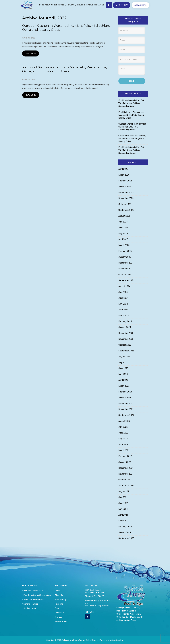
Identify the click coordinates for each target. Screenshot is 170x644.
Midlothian (121, 611)
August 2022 (124, 421)
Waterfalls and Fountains (34, 600)
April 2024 (123, 310)
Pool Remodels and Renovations (37, 595)
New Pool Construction (33, 591)
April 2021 (123, 515)
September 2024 (126, 280)
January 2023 (125, 398)
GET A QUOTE (140, 5)
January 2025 (125, 257)
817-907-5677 (122, 5)
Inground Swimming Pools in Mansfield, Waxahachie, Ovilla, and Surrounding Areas (65, 69)
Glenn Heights (123, 614)
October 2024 (125, 275)
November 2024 (126, 269)
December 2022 (126, 403)
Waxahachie (135, 614)
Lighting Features (31, 604)
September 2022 (126, 415)
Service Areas (61, 621)
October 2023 (125, 345)
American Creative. (116, 640)
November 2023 (126, 339)
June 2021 (123, 503)
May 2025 (123, 233)
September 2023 (126, 351)
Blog (57, 608)
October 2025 (125, 204)
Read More (31, 53)
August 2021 (124, 491)
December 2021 (126, 468)
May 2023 (123, 374)
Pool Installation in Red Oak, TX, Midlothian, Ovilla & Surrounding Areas (132, 103)
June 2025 (123, 228)
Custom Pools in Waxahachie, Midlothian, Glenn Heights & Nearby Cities (132, 138)
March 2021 (124, 521)
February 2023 (125, 392)
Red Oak (125, 617)
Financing (59, 604)
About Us (59, 595)
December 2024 (126, 263)
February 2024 (125, 321)
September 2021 (126, 486)
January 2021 (125, 532)
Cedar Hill (128, 608)
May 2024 (123, 304)
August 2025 (124, 216)
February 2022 (125, 456)
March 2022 (124, 450)
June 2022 (123, 433)
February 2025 (125, 251)
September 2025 (126, 210)
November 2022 (126, 409)
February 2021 (125, 527)
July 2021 (123, 497)
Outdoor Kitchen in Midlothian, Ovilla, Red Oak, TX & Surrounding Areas (132, 127)
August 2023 (124, 357)
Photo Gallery (61, 600)
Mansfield (131, 611)
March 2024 (124, 316)
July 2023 (123, 362)
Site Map (59, 617)
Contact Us (60, 613)
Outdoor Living (30, 608)
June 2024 (123, 298)
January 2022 (125, 462)
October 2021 (125, 480)
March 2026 (124, 175)
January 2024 (125, 327)
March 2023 (124, 386)
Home (57, 591)
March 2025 (124, 245)
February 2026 (125, 181)
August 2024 (124, 286)
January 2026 (125, 187)
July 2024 (123, 292)
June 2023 (123, 368)
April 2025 (123, 239)
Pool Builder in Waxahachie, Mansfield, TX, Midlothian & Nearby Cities (131, 115)
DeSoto (136, 608)
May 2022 (123, 439)
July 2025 (123, 222)
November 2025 (126, 198)
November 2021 (126, 474)
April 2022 (123, 444)
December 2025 (126, 192)
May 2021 (123, 509)
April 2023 (123, 380)
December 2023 (126, 333)
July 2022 (123, 427)
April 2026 (123, 169)
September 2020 (126, 538)
